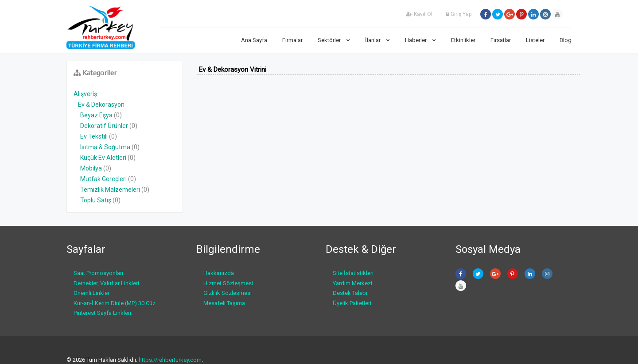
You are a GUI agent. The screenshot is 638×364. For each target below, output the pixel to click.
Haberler (420, 40)
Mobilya (91, 168)
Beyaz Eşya (96, 115)
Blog (566, 40)
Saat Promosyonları (98, 273)
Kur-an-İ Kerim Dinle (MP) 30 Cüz (115, 303)
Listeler (535, 40)
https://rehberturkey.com (170, 360)
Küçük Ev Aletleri (103, 158)
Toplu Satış (96, 200)
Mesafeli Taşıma (224, 303)
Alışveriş (85, 94)
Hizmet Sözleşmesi (228, 283)
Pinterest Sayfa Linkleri (102, 313)
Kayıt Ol (419, 14)
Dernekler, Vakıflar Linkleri (106, 283)
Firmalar (292, 40)
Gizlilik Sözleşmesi (228, 293)
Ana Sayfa (254, 40)
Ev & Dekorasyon (101, 105)
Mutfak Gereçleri (103, 179)
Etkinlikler (463, 40)
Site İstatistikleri (353, 273)
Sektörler (334, 40)
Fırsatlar (501, 40)
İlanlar (377, 40)
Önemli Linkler (91, 293)
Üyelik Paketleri (352, 303)
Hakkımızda (219, 273)
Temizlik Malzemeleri (110, 190)
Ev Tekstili (94, 136)
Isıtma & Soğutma (105, 147)
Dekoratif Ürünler (104, 126)
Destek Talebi (350, 293)
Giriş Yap (459, 14)
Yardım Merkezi (352, 283)
